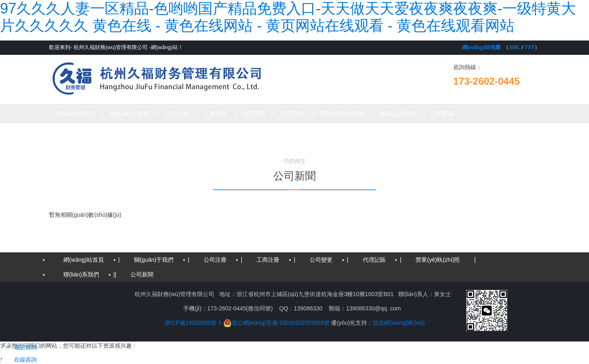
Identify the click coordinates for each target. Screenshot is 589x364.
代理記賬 (292, 114)
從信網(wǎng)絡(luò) (399, 323)
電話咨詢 (18, 347)
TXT (529, 47)
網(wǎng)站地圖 (481, 47)
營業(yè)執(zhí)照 (342, 114)
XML (514, 47)
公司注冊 (177, 114)
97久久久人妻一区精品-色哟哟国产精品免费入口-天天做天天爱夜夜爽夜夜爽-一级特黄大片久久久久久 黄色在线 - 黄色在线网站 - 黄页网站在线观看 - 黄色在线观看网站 (288, 17)
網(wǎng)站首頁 (75, 114)
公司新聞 (443, 114)
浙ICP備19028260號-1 (193, 323)
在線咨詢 (18, 360)
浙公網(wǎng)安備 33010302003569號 (277, 323)
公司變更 (254, 114)
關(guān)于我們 (130, 114)
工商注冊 (215, 114)
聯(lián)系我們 (397, 114)
